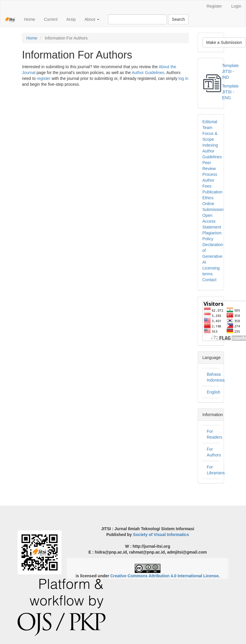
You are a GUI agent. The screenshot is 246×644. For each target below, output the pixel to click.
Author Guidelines (148, 73)
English (213, 392)
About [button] (92, 19)
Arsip (71, 19)
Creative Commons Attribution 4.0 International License (164, 576)
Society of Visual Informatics (161, 535)
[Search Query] (137, 19)
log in (183, 78)
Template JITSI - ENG (230, 92)
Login (236, 6)
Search (178, 19)
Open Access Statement (212, 221)
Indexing (210, 145)
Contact (209, 280)
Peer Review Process (210, 169)
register (44, 78)
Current (51, 19)
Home (29, 19)
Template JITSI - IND (230, 71)
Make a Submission (224, 42)
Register (214, 6)
